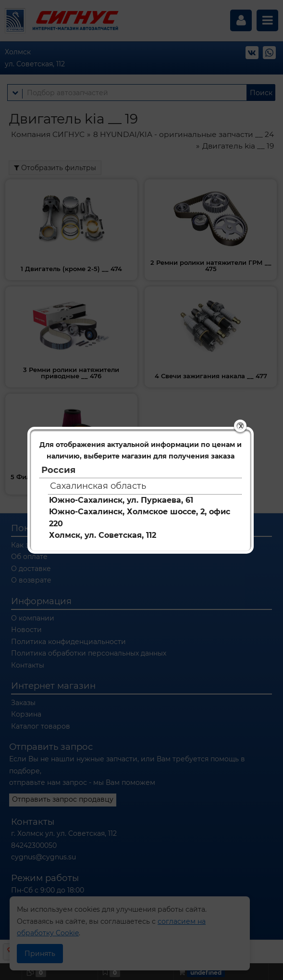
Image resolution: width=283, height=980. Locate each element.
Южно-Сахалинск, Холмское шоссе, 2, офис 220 (140, 518)
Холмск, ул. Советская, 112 (103, 535)
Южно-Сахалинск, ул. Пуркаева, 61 (121, 500)
